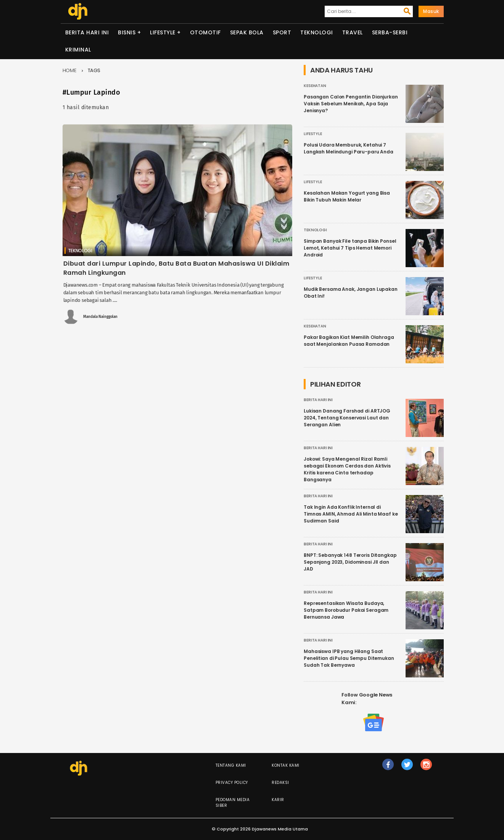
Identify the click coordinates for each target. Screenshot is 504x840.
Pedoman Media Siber (233, 803)
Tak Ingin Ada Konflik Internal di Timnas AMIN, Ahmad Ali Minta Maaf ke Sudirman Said (351, 514)
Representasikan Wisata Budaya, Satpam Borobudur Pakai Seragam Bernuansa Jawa (346, 610)
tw (407, 768)
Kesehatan (315, 86)
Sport (282, 32)
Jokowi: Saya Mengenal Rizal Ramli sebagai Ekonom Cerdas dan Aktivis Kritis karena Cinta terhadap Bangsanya (347, 469)
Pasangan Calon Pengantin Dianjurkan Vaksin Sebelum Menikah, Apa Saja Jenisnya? (351, 104)
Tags (94, 70)
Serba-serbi (390, 32)
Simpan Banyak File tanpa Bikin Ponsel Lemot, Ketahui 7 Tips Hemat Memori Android (350, 248)
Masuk (431, 11)
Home (70, 70)
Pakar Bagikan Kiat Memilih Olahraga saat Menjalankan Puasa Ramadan (349, 341)
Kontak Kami (286, 765)
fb (388, 768)
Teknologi (317, 32)
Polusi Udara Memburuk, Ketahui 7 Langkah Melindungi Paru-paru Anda (349, 148)
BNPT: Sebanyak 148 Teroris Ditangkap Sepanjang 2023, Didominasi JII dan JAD (350, 562)
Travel (353, 32)
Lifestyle (163, 32)
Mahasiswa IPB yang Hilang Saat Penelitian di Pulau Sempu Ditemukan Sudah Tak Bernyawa (349, 658)
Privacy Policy (232, 783)
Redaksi (280, 783)
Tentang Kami (231, 765)
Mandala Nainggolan (100, 317)
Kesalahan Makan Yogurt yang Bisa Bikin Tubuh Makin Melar (347, 196)
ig (427, 768)
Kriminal (78, 50)
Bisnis (127, 32)
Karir (278, 800)
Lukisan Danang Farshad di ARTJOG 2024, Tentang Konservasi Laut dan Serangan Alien (347, 418)
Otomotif (205, 32)
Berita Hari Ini (87, 32)
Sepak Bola (247, 32)
